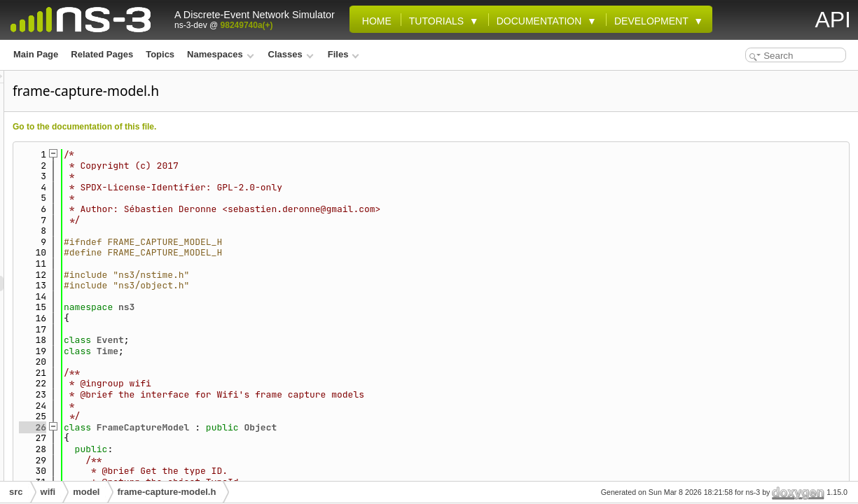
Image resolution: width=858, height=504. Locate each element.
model (86, 492)
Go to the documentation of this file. (260, 127)
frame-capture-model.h (167, 492)
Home (374, 21)
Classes (291, 54)
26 (208, 427)
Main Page (36, 54)
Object (435, 427)
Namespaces (220, 54)
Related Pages (102, 54)
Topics (160, 54)
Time (283, 351)
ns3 (302, 307)
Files (344, 54)
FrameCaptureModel (318, 427)
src (16, 492)
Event (285, 340)
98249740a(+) (247, 25)
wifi (48, 492)
